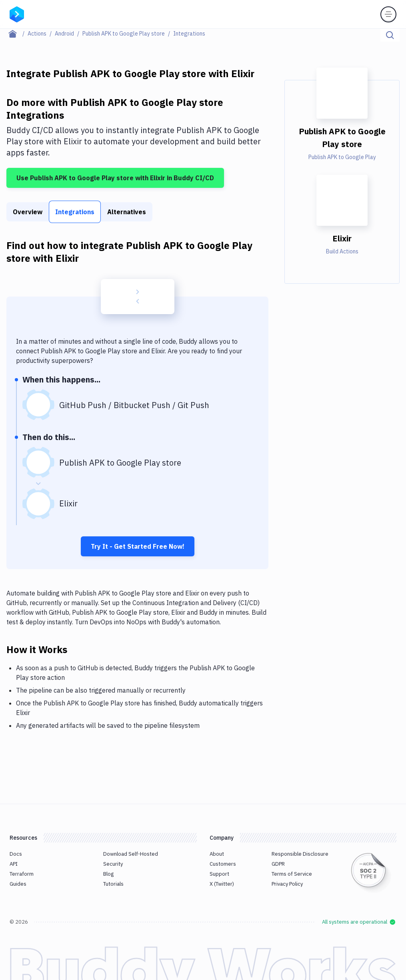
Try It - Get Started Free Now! (138, 546)
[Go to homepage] (17, 14)
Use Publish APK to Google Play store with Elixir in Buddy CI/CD (115, 178)
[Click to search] (390, 35)
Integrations (75, 212)
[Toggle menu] (388, 14)
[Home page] (17, 34)
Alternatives (127, 212)
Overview (28, 212)
